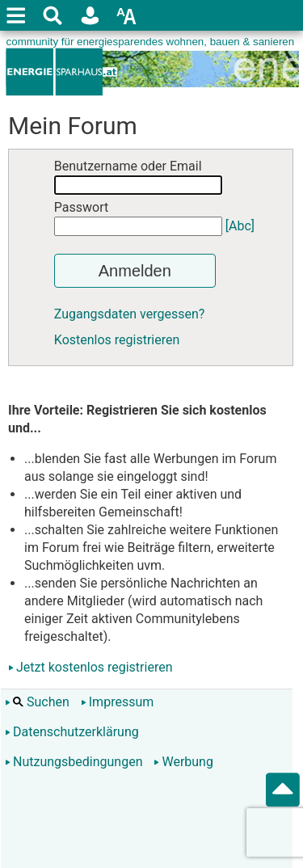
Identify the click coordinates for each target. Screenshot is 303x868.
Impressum (118, 702)
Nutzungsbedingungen (74, 762)
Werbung (183, 762)
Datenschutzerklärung (72, 732)
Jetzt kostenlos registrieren (95, 667)
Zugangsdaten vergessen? (130, 314)
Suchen (37, 702)
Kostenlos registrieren (117, 340)
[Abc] (240, 226)
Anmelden (135, 271)
